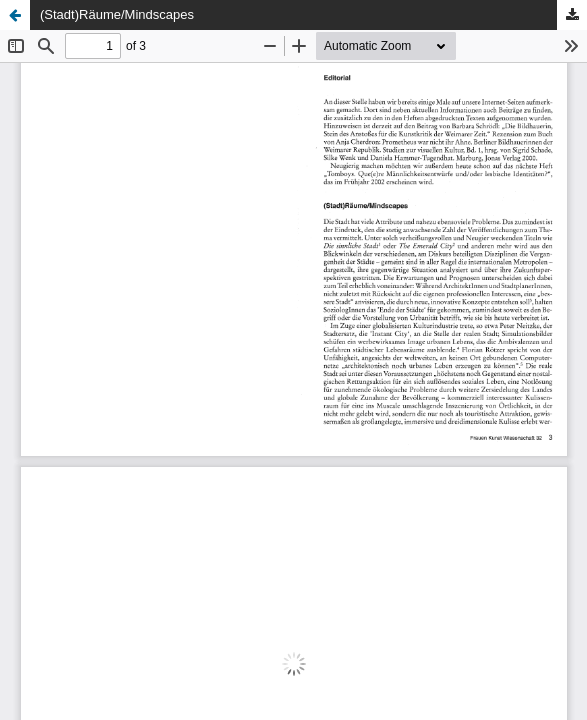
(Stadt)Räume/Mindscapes (117, 14)
